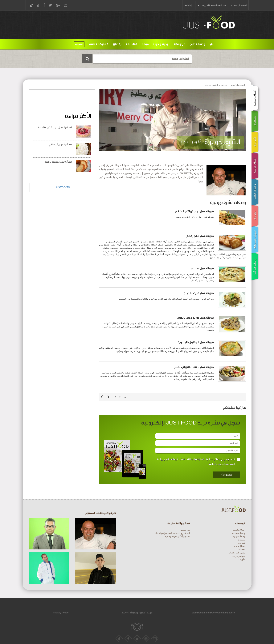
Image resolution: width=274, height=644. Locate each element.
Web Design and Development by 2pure (213, 613)
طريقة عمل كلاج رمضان (200, 236)
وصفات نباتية (239, 536)
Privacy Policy (61, 613)
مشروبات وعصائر (237, 553)
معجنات (241, 549)
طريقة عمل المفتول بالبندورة (196, 342)
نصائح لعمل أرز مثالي (60, 145)
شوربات (241, 543)
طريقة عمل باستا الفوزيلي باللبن (194, 367)
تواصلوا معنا (189, 5)
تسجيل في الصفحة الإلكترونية (214, 5)
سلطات (241, 540)
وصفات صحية (239, 533)
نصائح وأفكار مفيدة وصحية (177, 536)
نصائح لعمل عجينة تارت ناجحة (55, 127)
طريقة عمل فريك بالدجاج (199, 293)
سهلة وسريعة (239, 556)
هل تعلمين (185, 530)
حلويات (242, 559)
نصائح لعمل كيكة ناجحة (58, 162)
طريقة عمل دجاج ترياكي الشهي (194, 211)
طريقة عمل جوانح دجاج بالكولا (196, 318)
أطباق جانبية (239, 546)
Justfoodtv (62, 187)
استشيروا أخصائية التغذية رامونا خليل (172, 533)
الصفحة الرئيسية (240, 5)
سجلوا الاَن (227, 475)
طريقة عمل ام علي (202, 269)
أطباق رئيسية (239, 530)
